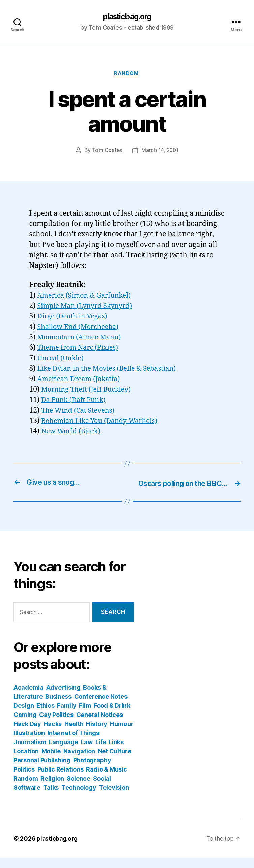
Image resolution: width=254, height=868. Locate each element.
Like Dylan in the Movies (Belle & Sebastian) (111, 370)
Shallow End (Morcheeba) (81, 328)
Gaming (25, 725)
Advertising (63, 698)
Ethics (45, 716)
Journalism (30, 752)
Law (87, 752)
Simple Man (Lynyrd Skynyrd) (88, 307)
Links (116, 752)
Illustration (29, 743)
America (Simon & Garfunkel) (87, 297)
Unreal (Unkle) (62, 359)
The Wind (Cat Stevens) (80, 411)
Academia (29, 698)
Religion (52, 789)
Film (85, 716)
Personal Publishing (42, 771)
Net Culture (115, 762)
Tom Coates (106, 152)
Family (67, 716)
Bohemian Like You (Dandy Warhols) (103, 422)
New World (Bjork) (73, 432)
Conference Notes (101, 707)
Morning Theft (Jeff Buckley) (89, 391)
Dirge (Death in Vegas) (75, 318)
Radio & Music (107, 780)
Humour (122, 734)
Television (114, 798)
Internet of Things (74, 743)
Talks (51, 798)
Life (101, 752)
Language (64, 752)
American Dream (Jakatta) (81, 380)
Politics (24, 780)
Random (127, 75)
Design (24, 716)
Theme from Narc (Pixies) (80, 349)
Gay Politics (56, 725)
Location (26, 762)
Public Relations (61, 780)
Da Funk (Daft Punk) (75, 401)
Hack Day (27, 734)
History (97, 734)
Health (74, 734)
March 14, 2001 (160, 152)
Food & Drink (112, 716)
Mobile (51, 762)
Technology (79, 798)
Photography (92, 771)
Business (58, 707)
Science (79, 789)
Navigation (79, 762)
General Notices (100, 725)
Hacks (53, 734)
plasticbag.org (127, 17)
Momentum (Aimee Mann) (82, 339)
